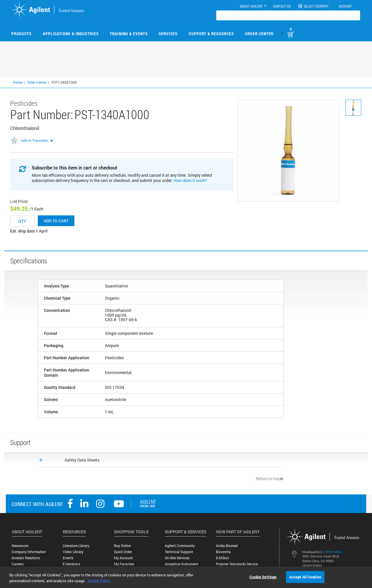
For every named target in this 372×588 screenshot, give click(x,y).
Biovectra (223, 552)
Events (68, 558)
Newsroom (20, 546)
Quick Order (123, 552)
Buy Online (122, 546)
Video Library (73, 552)
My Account (123, 558)
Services (168, 34)
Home (17, 82)
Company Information (29, 552)
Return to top (270, 479)
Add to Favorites (34, 141)
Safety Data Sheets (82, 460)
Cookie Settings (263, 577)
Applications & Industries (71, 34)
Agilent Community (180, 546)
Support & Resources (211, 34)
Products (22, 34)
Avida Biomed (227, 546)
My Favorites (124, 564)
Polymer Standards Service (237, 564)
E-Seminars (71, 564)
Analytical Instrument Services (181, 566)
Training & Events (129, 34)
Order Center (259, 34)
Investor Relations (26, 558)
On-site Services (177, 558)
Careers (18, 564)
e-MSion (222, 558)
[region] (186, 577)
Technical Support (179, 552)
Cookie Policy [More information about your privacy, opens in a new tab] (99, 581)
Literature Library (76, 546)
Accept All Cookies (305, 577)
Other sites (333, 552)
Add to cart (56, 221)
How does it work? (190, 180)
